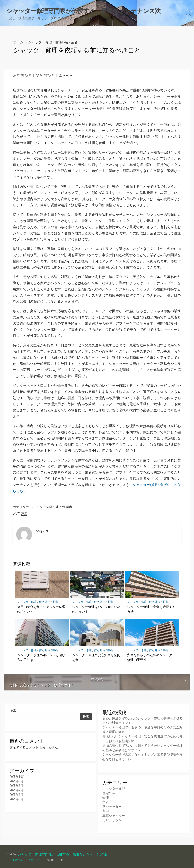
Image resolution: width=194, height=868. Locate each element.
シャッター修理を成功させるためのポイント (96, 609)
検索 (13, 711)
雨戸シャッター (114, 820)
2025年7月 (17, 791)
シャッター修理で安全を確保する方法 (151, 609)
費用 (24, 513)
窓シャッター (112, 806)
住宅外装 (61, 42)
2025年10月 (17, 778)
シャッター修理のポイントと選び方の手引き (41, 658)
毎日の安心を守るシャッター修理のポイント (41, 609)
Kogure (68, 75)
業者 (74, 42)
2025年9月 (17, 782)
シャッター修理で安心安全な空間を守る (96, 658)
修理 (106, 797)
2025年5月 (17, 800)
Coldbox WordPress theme (26, 859)
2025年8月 (17, 787)
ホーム (18, 42)
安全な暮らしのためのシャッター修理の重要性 (151, 658)
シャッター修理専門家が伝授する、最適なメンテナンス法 (62, 853)
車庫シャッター (114, 815)
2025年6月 (17, 796)
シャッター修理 (40, 42)
